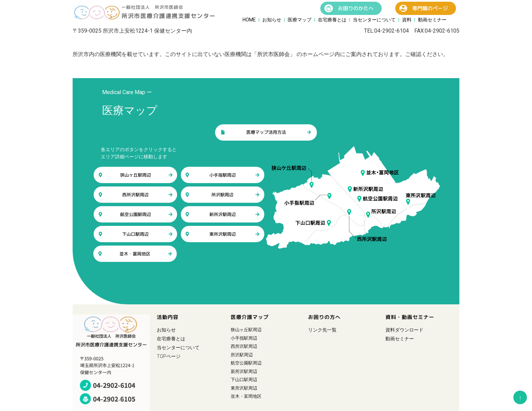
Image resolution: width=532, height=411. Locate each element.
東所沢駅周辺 (222, 234)
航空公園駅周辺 (136, 214)
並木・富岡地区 (135, 254)
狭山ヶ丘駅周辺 (136, 175)
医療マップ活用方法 (266, 132)
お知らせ (272, 20)
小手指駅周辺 (222, 175)
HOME (249, 20)
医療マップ (300, 20)
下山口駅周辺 (136, 234)
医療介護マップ (250, 317)
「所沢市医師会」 (273, 54)
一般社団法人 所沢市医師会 (152, 7)
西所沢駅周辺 (136, 195)
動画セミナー (432, 20)
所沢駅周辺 (222, 195)
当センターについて (374, 20)
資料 (407, 20)
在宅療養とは (332, 20)
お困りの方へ (324, 317)
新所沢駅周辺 (222, 214)
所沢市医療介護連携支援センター (169, 16)
